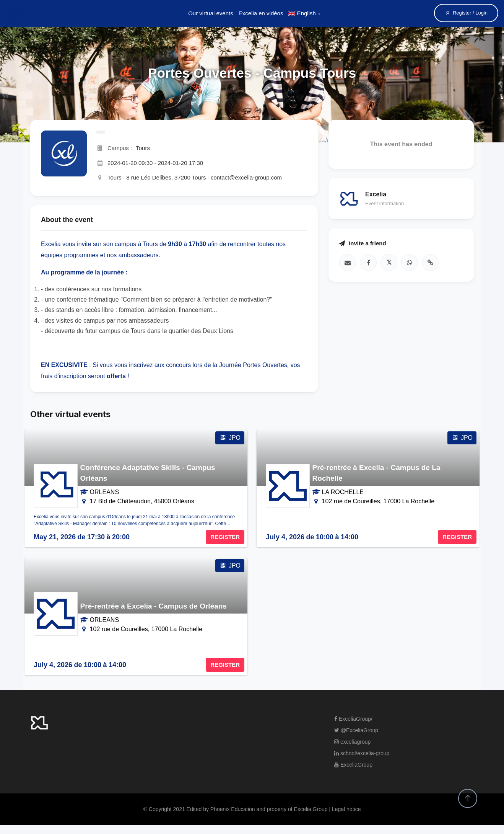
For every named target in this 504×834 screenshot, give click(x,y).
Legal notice (346, 809)
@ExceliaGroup (356, 730)
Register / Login (466, 13)
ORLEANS (104, 492)
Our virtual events (211, 13)
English (302, 13)
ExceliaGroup (353, 765)
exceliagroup (352, 742)
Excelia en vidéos (261, 13)
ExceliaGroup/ (353, 719)
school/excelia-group (362, 753)
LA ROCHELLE (343, 492)
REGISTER (225, 537)
